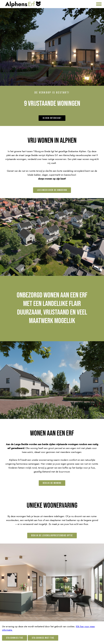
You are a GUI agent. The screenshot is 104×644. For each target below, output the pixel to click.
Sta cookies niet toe (43, 638)
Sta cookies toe (15, 638)
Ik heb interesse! (52, 118)
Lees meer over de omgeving (52, 190)
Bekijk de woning (52, 483)
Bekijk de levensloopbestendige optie (52, 535)
